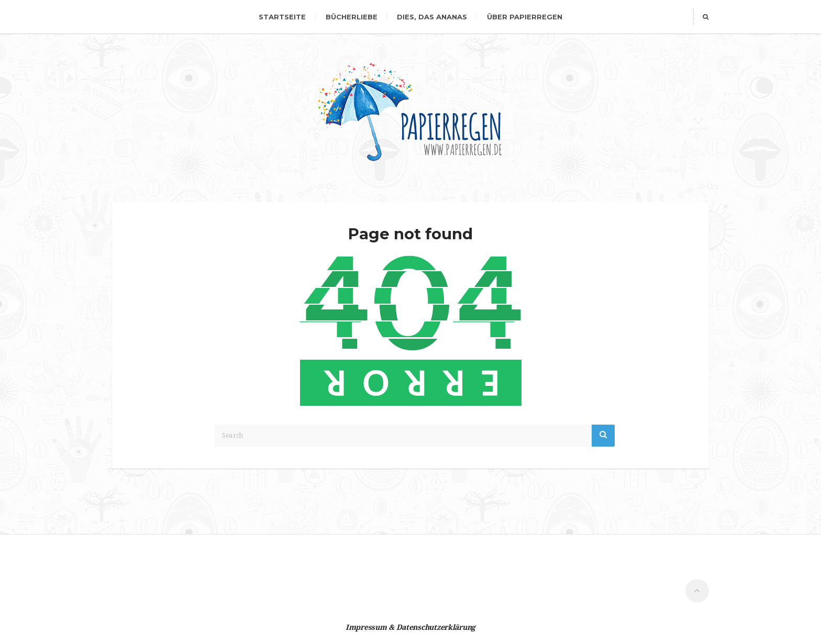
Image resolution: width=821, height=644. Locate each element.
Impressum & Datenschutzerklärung (410, 627)
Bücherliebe (352, 17)
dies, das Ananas (432, 17)
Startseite (282, 17)
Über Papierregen (525, 17)
